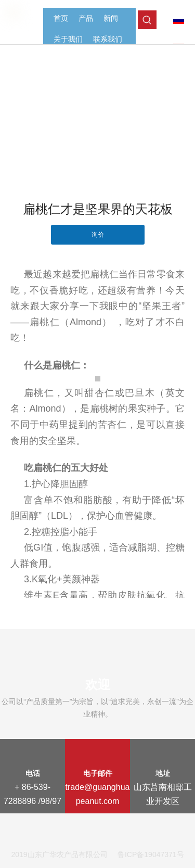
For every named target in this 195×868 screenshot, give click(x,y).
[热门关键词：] (147, 20)
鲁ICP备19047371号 (151, 854)
